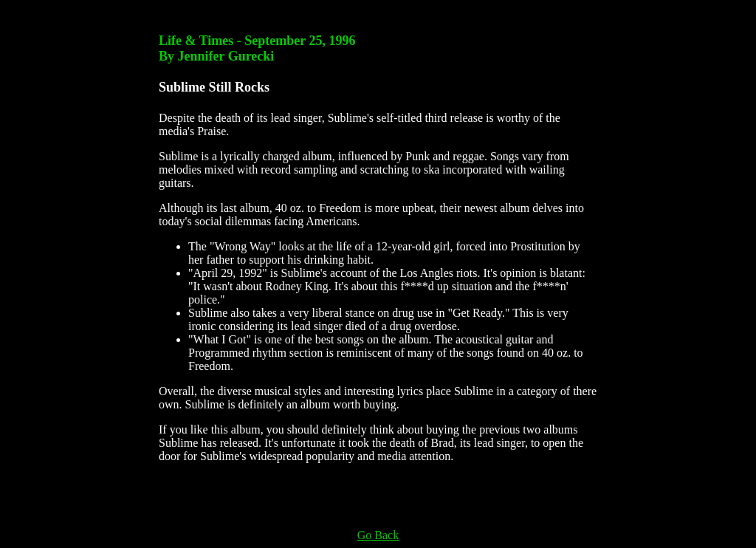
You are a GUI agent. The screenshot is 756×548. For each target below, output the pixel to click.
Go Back (378, 535)
